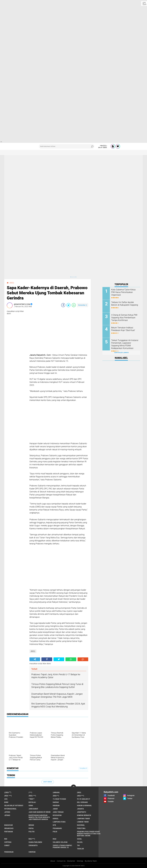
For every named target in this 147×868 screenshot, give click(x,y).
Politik (32, 832)
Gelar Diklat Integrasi (14, 805)
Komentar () (83, 305)
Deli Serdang (82, 802)
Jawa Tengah (58, 812)
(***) (30, 792)
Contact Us (61, 861)
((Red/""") (8, 792)
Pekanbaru (57, 828)
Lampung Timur (83, 819)
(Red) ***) (32, 796)
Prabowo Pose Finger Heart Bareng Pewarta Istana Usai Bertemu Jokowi (89, 834)
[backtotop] (73, 787)
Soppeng (8, 842)
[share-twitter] (68, 305)
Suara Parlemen (35, 842)
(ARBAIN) (56, 792)
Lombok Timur (83, 822)
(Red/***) (81, 796)
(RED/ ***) (8, 796)
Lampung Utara (59, 822)
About (53, 861)
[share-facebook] (63, 305)
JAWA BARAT (33, 809)
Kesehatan (57, 815)
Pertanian (9, 832)
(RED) (12, 283)
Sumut (7, 845)
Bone (6, 802)
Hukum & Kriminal (84, 805)
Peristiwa (81, 828)
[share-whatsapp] (74, 305)
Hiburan (56, 805)
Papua (31, 828)
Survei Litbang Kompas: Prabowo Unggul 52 (62, 846)
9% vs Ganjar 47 (84, 799)
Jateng (7, 812)
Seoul (79, 839)
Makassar (8, 825)
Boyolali (32, 802)
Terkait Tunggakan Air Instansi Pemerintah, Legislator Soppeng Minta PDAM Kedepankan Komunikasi (125, 344)
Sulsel (80, 842)
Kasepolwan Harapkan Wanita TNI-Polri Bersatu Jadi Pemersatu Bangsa (39, 817)
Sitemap (80, 861)
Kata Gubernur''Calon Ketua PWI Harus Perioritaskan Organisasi (123, 292)
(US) (6, 799)
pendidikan (9, 852)
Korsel (56, 819)
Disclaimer (71, 861)
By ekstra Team (91, 861)
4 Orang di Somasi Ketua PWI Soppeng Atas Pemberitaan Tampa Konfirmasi (124, 318)
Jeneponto (81, 812)
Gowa (31, 805)
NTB (54, 825)
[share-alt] (35, 659)
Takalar (80, 849)
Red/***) (32, 839)
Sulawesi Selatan (60, 842)
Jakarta (80, 809)
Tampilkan (83, 768)
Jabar (55, 809)
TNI (78, 845)
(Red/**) (56, 796)
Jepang (7, 815)
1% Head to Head (59, 799)
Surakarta (33, 845)
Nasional (81, 825)
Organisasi (9, 828)
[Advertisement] (73, 18)
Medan (31, 825)
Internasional (10, 809)
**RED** (32, 799)
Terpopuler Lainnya (121, 353)
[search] (67, 146)
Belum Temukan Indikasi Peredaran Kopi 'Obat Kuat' (123, 329)
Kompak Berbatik (84, 815)
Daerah (56, 802)
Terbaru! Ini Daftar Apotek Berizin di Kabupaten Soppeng (125, 304)
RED (6, 839)
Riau (54, 839)
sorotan (32, 852)
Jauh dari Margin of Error (40, 812)
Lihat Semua (48, 782)
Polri (55, 832)
